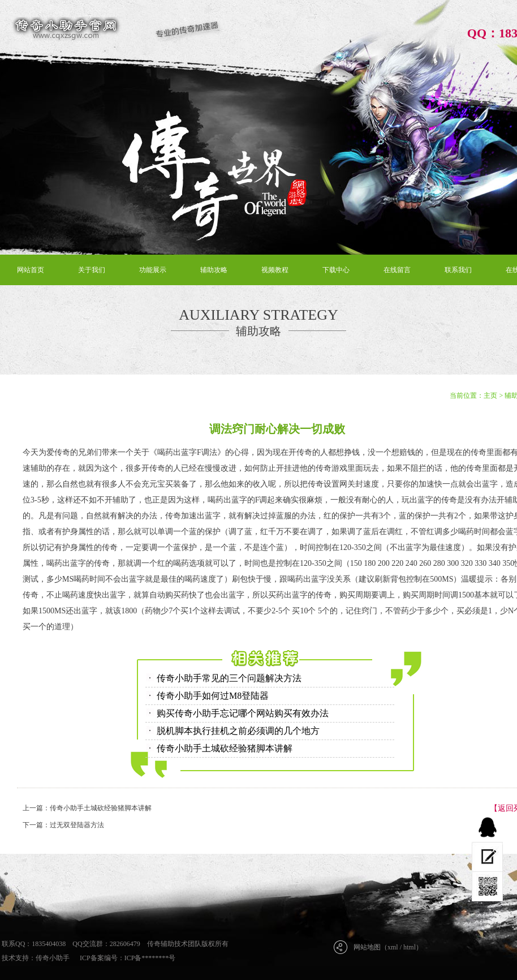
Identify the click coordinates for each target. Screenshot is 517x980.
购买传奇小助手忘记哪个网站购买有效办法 (243, 713)
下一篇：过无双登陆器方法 (63, 825)
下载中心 (336, 270)
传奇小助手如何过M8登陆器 (213, 696)
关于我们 (92, 270)
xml (393, 947)
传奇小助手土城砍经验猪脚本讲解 (225, 748)
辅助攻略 (214, 270)
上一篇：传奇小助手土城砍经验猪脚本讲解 (87, 808)
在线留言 (397, 270)
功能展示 (153, 270)
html (410, 947)
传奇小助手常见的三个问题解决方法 (229, 678)
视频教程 (275, 270)
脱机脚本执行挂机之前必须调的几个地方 (238, 731)
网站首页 (31, 270)
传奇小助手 (53, 958)
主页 (490, 396)
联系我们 (458, 270)
